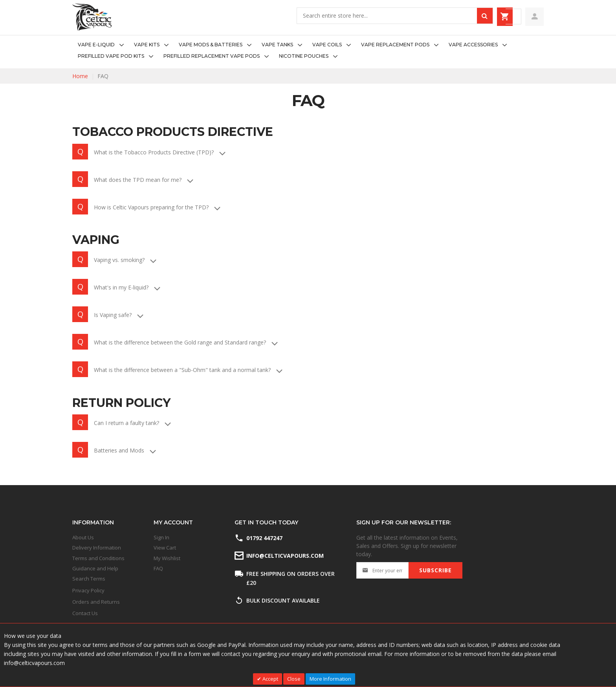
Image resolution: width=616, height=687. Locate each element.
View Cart (165, 548)
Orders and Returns (96, 602)
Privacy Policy (88, 590)
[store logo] (92, 17)
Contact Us (85, 613)
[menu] (308, 51)
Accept (270, 679)
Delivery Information (97, 548)
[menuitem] (103, 45)
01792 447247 (264, 538)
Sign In (161, 537)
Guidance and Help (95, 568)
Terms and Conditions (98, 558)
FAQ (158, 568)
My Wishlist (167, 558)
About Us (83, 537)
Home (80, 76)
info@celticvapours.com (284, 556)
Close (294, 679)
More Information (330, 679)
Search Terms (89, 579)
